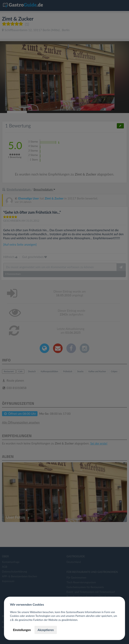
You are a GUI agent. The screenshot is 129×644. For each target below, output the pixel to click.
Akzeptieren (46, 630)
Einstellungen (22, 630)
